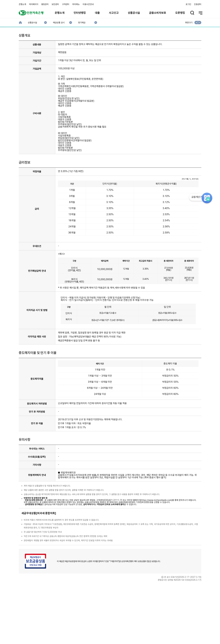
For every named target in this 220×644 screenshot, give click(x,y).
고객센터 (66, 4)
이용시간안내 (88, 4)
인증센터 (198, 4)
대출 (97, 13)
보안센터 (55, 4)
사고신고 (114, 13)
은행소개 (22, 4)
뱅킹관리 (45, 4)
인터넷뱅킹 (80, 13)
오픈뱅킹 (180, 13)
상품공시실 (134, 13)
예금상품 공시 (59, 23)
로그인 (188, 4)
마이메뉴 (76, 4)
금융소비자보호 (158, 13)
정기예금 (82, 23)
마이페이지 (34, 4)
